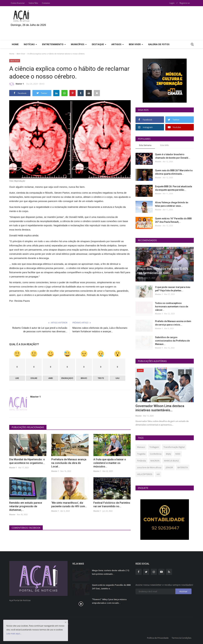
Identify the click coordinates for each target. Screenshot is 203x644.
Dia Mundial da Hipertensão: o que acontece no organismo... (27, 461)
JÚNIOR (169, 467)
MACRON (155, 461)
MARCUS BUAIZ (171, 461)
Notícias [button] (30, 44)
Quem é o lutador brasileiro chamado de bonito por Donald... (173, 156)
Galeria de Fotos (159, 44)
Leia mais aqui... (14, 633)
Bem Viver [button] (136, 44)
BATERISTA (183, 467)
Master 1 (17, 84)
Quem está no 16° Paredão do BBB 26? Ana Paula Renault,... (173, 220)
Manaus (141, 447)
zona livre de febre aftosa (149, 467)
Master (12, 514)
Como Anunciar (18, 3)
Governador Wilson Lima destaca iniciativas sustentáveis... (160, 408)
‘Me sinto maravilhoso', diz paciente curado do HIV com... (69, 505)
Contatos (46, 3)
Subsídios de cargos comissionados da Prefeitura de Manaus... (172, 341)
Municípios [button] (79, 44)
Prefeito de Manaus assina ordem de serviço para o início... (173, 323)
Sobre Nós (33, 3)
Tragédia (141, 454)
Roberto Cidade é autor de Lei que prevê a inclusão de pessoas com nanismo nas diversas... (40, 330)
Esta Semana (145, 145)
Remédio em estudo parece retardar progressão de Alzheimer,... (26, 506)
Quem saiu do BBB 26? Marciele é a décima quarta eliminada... (174, 172)
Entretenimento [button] (54, 44)
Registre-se (185, 3)
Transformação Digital (174, 447)
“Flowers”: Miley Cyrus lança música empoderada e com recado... (109, 601)
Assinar (183, 591)
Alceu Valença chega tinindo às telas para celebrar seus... (172, 204)
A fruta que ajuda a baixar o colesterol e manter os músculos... (110, 463)
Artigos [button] (118, 44)
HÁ (158, 474)
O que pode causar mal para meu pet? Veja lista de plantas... (173, 289)
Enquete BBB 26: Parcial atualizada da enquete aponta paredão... (174, 188)
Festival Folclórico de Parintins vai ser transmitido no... (112, 505)
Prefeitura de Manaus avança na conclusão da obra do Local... (69, 463)
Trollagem (154, 447)
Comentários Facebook (26, 528)
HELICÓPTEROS (145, 474)
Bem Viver (21, 54)
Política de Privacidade (158, 638)
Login (172, 3)
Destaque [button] (99, 44)
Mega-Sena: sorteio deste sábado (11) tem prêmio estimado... (111, 572)
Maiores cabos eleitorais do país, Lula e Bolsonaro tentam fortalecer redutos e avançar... (100, 330)
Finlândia (141, 461)
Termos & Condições (181, 638)
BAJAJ (168, 454)
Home (15, 44)
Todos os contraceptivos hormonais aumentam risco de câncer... (172, 307)
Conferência (156, 454)
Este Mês (165, 145)
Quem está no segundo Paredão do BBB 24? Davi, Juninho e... (111, 587)
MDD (178, 454)
